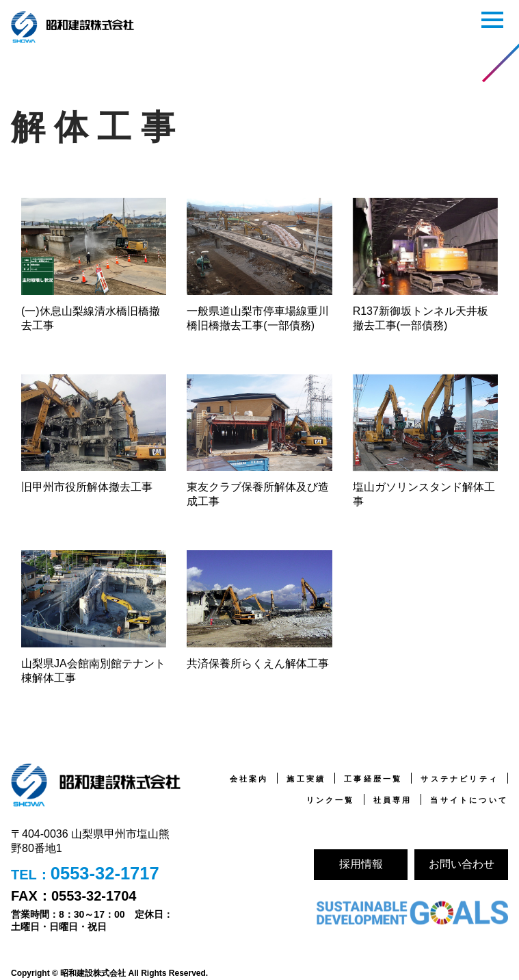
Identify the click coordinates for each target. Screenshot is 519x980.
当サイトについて (469, 800)
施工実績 (306, 779)
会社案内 (249, 779)
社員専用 (393, 800)
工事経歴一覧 (373, 779)
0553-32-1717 (106, 874)
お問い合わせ (462, 864)
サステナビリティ (460, 779)
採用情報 (361, 864)
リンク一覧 (331, 800)
